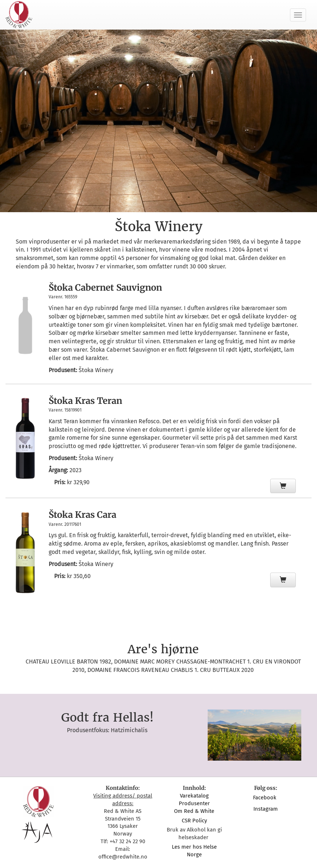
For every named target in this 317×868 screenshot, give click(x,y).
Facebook (265, 798)
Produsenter (194, 803)
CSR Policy (194, 821)
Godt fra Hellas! (107, 718)
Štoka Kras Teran (85, 401)
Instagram (266, 809)
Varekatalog (194, 796)
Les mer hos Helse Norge (194, 851)
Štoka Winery (96, 370)
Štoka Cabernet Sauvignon (105, 288)
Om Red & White (194, 811)
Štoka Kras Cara (82, 515)
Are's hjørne (163, 649)
